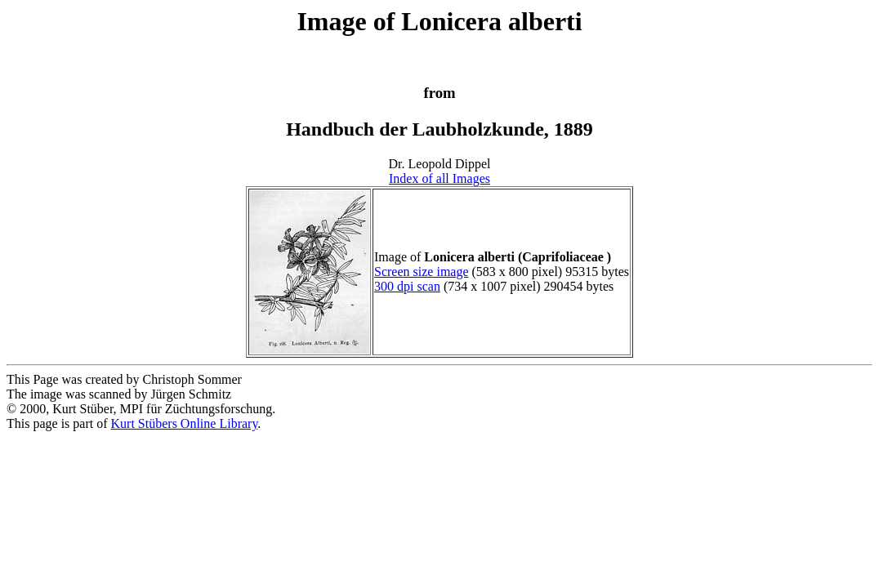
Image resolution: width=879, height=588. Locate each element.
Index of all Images (439, 178)
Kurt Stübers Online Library (185, 423)
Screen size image (422, 272)
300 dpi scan (407, 286)
